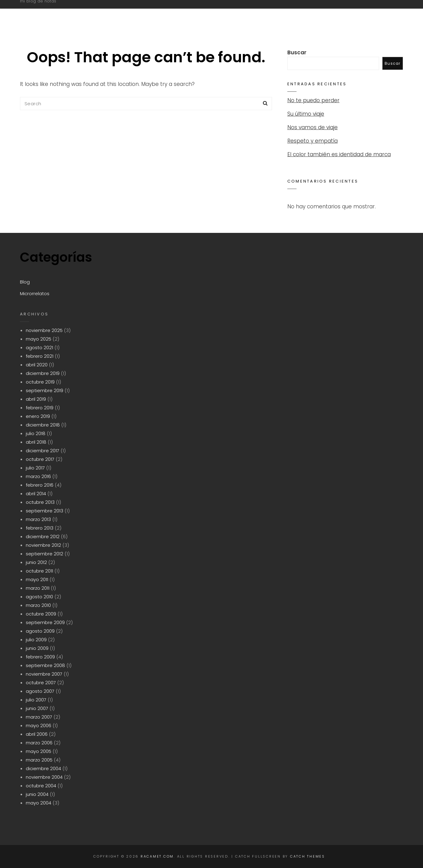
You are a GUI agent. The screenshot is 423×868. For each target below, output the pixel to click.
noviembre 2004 (44, 777)
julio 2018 (36, 433)
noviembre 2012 (43, 545)
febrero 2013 (40, 528)
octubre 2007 (41, 683)
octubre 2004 (41, 786)
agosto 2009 (40, 631)
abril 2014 (36, 494)
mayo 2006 (39, 725)
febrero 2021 (40, 356)
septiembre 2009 (45, 622)
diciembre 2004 (43, 768)
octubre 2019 (40, 382)
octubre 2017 (40, 459)
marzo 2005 (39, 760)
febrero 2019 (40, 408)
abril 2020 (37, 365)
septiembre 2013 (45, 511)
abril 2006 (37, 734)
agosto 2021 (39, 347)
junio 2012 (36, 562)
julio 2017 (35, 468)
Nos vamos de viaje (312, 127)
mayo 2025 (39, 339)
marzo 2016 (38, 476)
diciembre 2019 (43, 373)
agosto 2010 (39, 597)
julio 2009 (36, 640)
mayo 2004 (39, 803)
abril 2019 (36, 399)
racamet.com (56, 10)
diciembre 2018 (43, 425)
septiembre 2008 (45, 665)
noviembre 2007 (44, 674)
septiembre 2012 (45, 554)
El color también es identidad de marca (339, 154)
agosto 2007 (40, 691)
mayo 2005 (39, 751)
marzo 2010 (38, 605)
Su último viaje (306, 114)
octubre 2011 (39, 571)
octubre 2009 (41, 614)
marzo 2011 (38, 588)
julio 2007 (36, 700)
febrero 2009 (40, 657)
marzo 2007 (39, 717)
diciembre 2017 (43, 451)
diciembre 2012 (43, 536)
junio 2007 (37, 708)
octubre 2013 (40, 502)
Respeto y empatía (312, 141)
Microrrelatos (364, 13)
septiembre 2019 (45, 390)
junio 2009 (37, 648)
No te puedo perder (313, 100)
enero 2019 (38, 416)
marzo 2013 (38, 519)
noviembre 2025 (44, 330)
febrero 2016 (40, 485)
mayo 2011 (37, 579)
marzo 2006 (39, 743)
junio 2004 (37, 794)
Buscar (297, 52)
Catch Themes (308, 856)
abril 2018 (36, 442)
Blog (319, 13)
